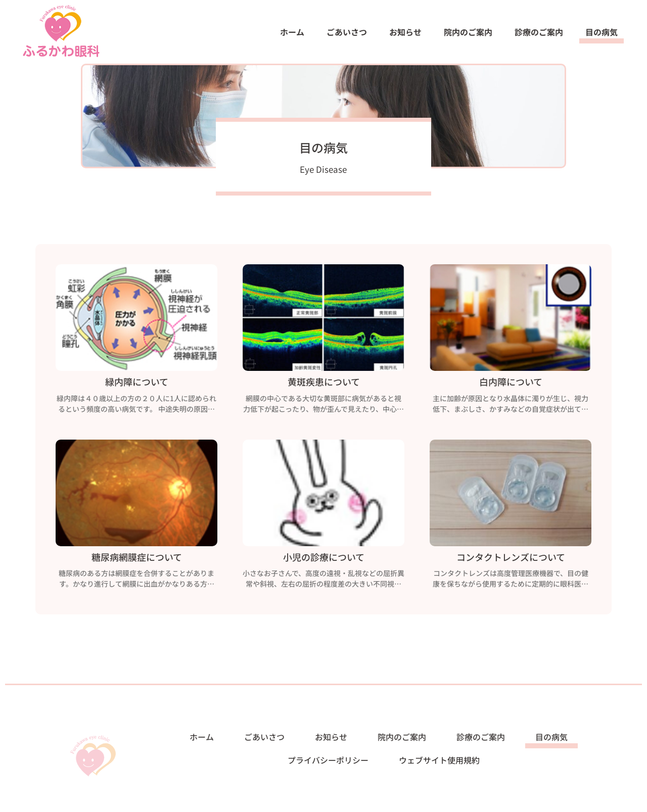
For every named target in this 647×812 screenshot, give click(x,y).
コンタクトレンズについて (511, 559)
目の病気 (602, 32)
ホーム (292, 32)
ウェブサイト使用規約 (439, 760)
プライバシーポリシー (328, 760)
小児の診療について (324, 559)
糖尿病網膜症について (137, 559)
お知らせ (405, 32)
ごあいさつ (347, 32)
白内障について (511, 384)
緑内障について (137, 384)
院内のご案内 (468, 32)
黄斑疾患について (324, 384)
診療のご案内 (539, 32)
